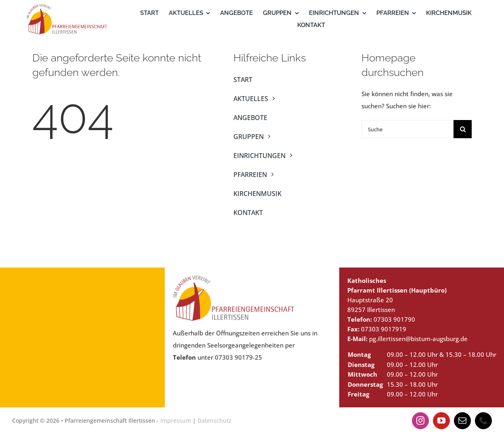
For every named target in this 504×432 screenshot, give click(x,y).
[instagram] (420, 421)
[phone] (483, 421)
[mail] (462, 421)
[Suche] (407, 129)
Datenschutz (214, 420)
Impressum (176, 420)
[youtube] (441, 421)
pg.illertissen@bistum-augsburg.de (418, 339)
